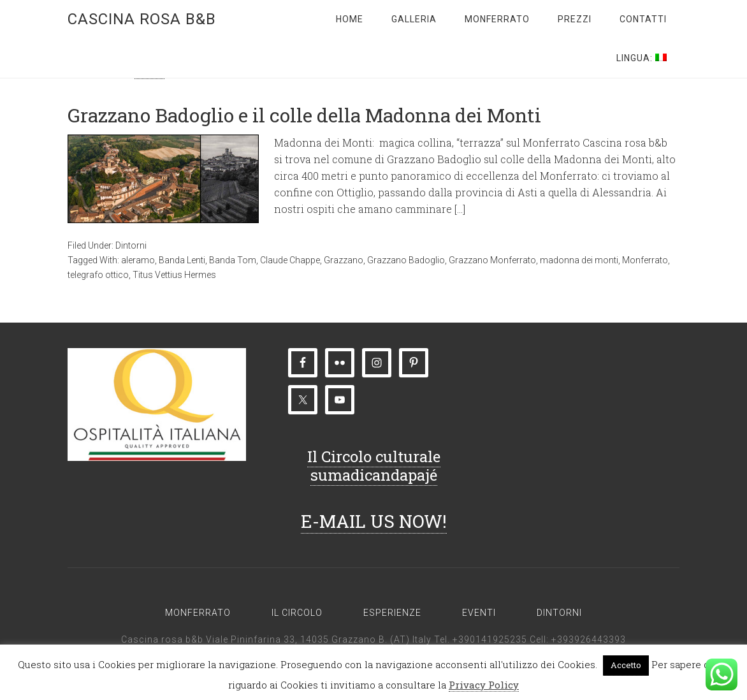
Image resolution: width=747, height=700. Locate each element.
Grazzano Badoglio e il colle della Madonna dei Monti (304, 115)
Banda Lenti (182, 260)
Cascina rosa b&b (142, 19)
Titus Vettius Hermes (174, 275)
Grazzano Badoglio (406, 260)
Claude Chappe (290, 260)
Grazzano (344, 260)
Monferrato (645, 260)
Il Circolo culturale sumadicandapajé (374, 466)
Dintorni (131, 245)
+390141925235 (490, 639)
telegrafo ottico (98, 275)
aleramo (138, 260)
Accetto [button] (626, 665)
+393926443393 (589, 639)
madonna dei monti (579, 260)
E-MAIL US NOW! (374, 521)
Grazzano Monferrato (492, 260)
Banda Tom (233, 260)
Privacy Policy (484, 685)
